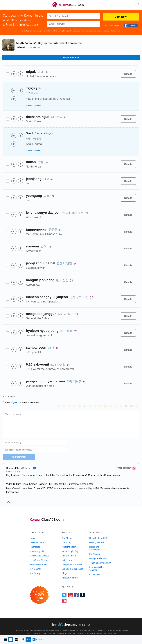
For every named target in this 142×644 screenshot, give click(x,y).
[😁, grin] (69, 398)
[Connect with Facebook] (131, 25)
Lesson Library (37, 538)
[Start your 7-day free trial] (39, 591)
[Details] (128, 74)
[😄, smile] (59, 398)
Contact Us (95, 570)
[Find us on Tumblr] (83, 591)
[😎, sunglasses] (79, 398)
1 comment (34, 47)
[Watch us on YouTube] (70, 591)
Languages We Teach (72, 560)
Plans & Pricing (69, 552)
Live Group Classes (39, 556)
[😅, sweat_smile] (95, 398)
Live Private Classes (40, 552)
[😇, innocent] (110, 398)
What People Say (70, 547)
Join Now (121, 17)
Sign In (15, 402)
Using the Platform (98, 554)
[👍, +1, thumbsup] (136, 398)
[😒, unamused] (74, 398)
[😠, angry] (84, 398)
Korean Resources (39, 560)
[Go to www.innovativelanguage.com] (71, 620)
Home (33, 534)
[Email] (35, 446)
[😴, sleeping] (116, 398)
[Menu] (5, 5)
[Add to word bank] (115, 74)
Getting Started (97, 538)
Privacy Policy (63, 31)
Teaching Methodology (100, 559)
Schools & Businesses (73, 565)
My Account (95, 550)
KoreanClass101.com (90, 626)
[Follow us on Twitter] (64, 591)
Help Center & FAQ (99, 534)
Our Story (67, 538)
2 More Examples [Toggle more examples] (33, 105)
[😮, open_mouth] (121, 398)
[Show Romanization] (28, 639)
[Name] (35, 439)
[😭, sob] (105, 398)
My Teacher (35, 565)
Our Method (68, 534)
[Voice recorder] (21, 74)
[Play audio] (14, 74)
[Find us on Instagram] (64, 597)
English (37, 639)
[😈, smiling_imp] (126, 398)
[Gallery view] (16, 639)
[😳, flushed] (64, 398)
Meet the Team (69, 543)
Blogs (65, 569)
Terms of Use (53, 31)
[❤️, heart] (131, 398)
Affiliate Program (70, 574)
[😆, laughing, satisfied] (90, 398)
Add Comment (19, 453)
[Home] (68, 7)
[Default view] (11, 639)
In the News (68, 556)
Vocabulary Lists (38, 547)
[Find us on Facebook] (76, 591)
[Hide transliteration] (23, 639)
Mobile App (35, 569)
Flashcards (35, 543)
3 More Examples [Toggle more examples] (33, 150)
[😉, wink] (100, 398)
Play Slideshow (71, 58)
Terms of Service (102, 629)
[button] (137, 5)
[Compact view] (5, 639)
